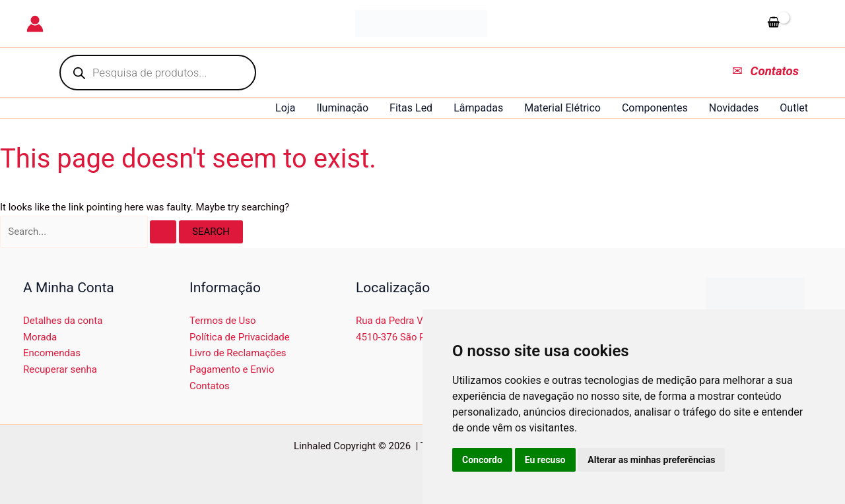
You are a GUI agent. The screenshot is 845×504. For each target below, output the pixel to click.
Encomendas (52, 353)
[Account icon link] (35, 24)
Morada (40, 337)
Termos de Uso (223, 321)
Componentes (655, 108)
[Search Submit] (163, 232)
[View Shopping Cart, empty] (790, 23)
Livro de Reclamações (238, 353)
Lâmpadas (478, 108)
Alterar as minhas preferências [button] (651, 460)
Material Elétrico (562, 108)
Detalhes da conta (63, 321)
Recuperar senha (60, 369)
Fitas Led (411, 108)
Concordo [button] (482, 460)
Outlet (794, 108)
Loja (285, 108)
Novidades (734, 108)
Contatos (210, 386)
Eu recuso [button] (545, 460)
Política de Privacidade (240, 337)
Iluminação (342, 108)
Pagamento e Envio (232, 369)
